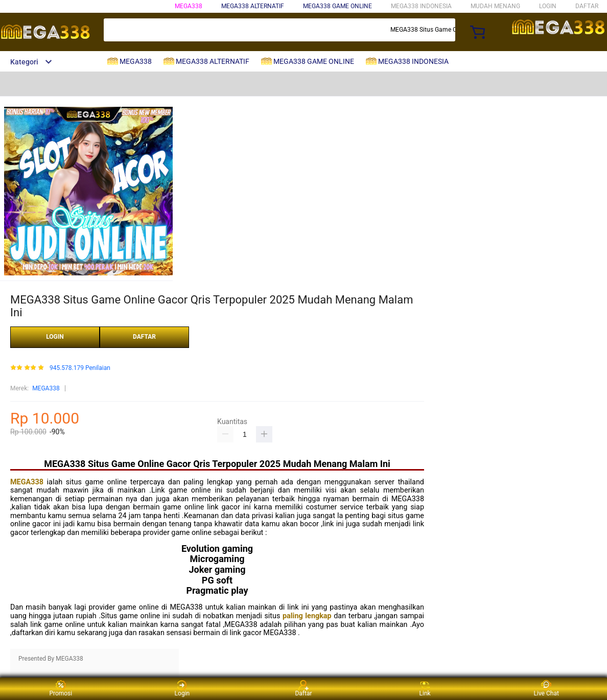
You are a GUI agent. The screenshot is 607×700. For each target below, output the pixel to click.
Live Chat (546, 689)
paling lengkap (307, 616)
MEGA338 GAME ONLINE (337, 6)
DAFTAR (587, 6)
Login (182, 689)
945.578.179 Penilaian (80, 368)
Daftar (303, 689)
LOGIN (548, 6)
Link (425, 689)
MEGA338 (189, 6)
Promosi (61, 689)
